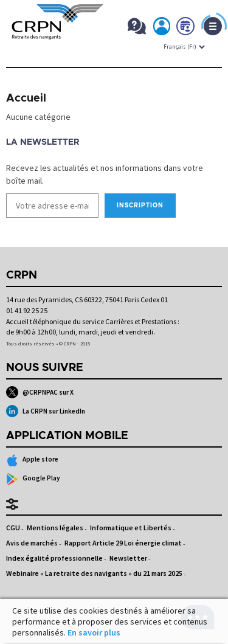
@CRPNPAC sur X (40, 392)
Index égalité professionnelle (54, 558)
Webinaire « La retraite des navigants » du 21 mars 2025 (94, 573)
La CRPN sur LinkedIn (46, 411)
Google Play (33, 479)
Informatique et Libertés (131, 528)
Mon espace (162, 29)
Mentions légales (55, 528)
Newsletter (128, 558)
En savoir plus (94, 632)
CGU (13, 528)
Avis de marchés (32, 543)
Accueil (26, 99)
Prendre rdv (186, 29)
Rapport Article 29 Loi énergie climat (123, 543)
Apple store (32, 460)
